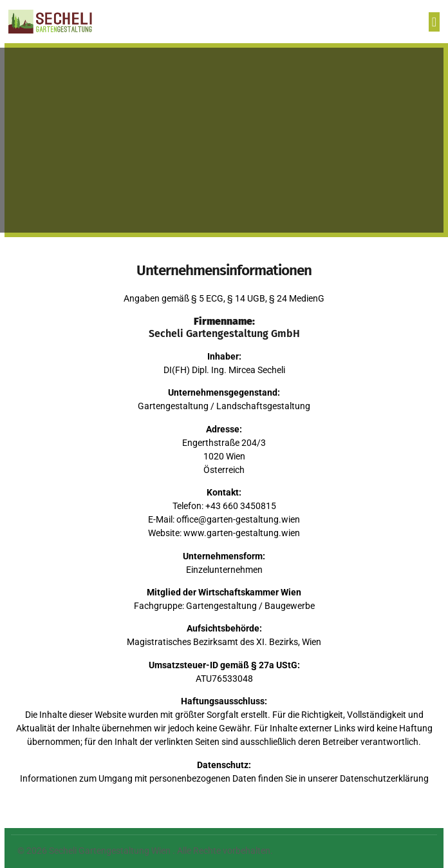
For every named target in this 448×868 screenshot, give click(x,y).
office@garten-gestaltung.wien (238, 519)
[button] (434, 22)
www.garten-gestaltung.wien (242, 533)
